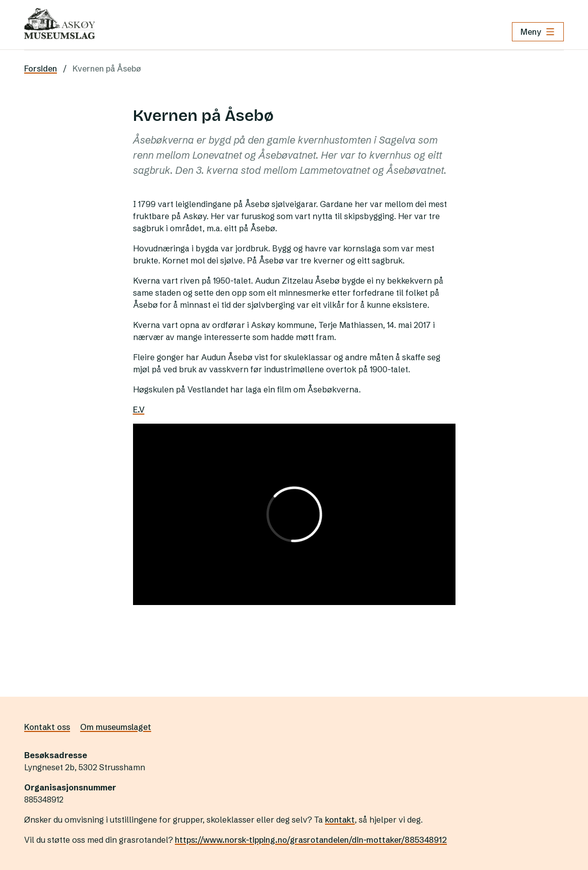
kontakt (340, 820)
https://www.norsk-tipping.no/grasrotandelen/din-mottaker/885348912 (311, 840)
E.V (139, 410)
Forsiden (41, 69)
